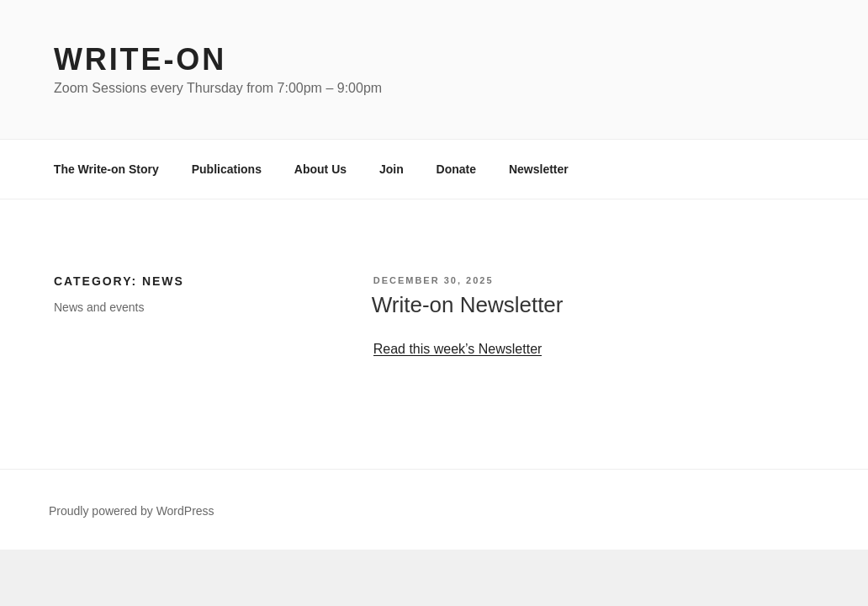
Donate (456, 169)
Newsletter (539, 169)
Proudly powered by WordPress (132, 511)
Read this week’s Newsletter (458, 349)
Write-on (140, 59)
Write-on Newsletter (468, 305)
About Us (320, 169)
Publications (227, 169)
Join (392, 169)
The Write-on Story (106, 169)
